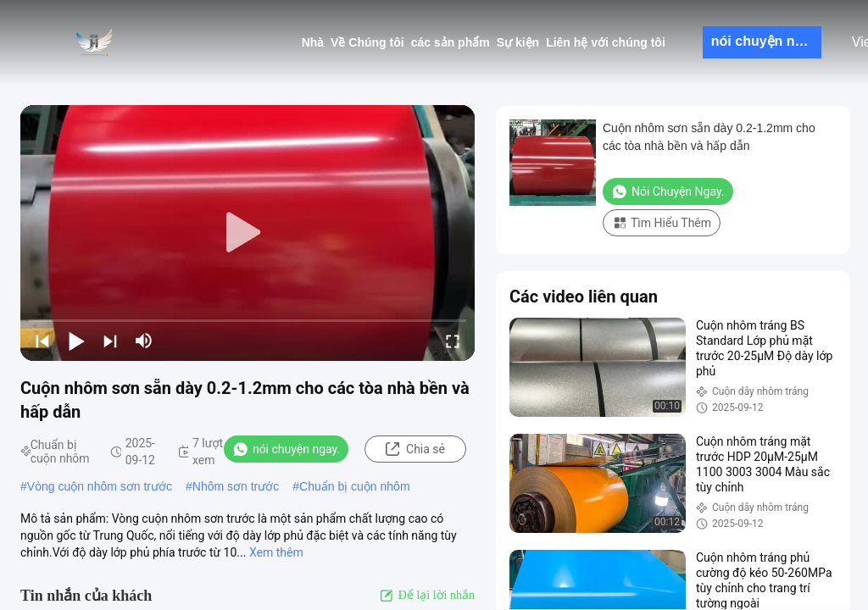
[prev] (42, 341)
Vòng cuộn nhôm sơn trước (100, 486)
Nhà (313, 42)
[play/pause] (76, 341)
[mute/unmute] (144, 341)
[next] (110, 341)
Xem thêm (276, 552)
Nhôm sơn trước (236, 486)
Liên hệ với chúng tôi (606, 42)
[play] (248, 233)
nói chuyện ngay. (766, 41)
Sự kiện (518, 42)
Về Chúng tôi (367, 42)
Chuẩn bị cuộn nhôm (355, 486)
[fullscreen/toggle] (453, 341)
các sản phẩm (451, 42)
